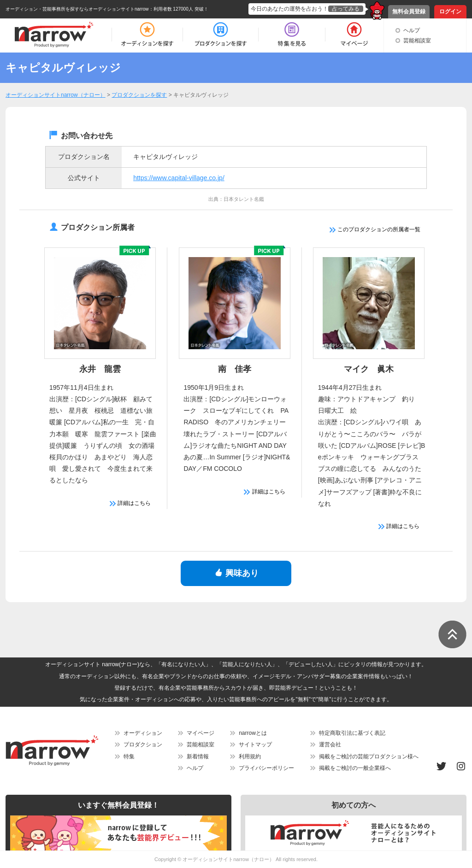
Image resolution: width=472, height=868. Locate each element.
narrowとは (253, 733)
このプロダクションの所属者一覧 (375, 229)
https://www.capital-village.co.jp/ (179, 178)
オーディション (143, 733)
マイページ (201, 733)
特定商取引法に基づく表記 (352, 733)
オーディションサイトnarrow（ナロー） (228, 859)
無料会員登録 (409, 12)
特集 (129, 757)
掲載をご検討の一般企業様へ (355, 768)
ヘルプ (412, 30)
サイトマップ (255, 745)
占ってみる (346, 9)
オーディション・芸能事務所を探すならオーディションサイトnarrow (77, 9)
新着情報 (198, 757)
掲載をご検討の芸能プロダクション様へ (369, 757)
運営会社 (330, 745)
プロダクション (143, 745)
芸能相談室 (417, 41)
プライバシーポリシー (266, 768)
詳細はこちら (130, 503)
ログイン (450, 12)
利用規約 (250, 757)
